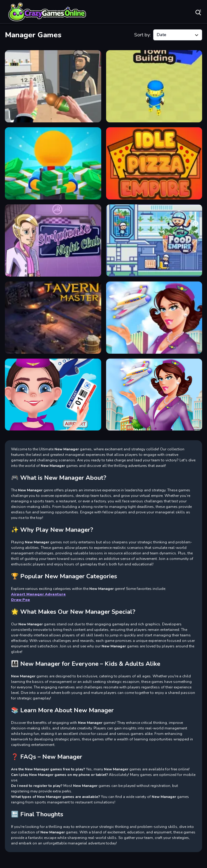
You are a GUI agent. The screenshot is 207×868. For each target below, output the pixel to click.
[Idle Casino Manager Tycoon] (53, 163)
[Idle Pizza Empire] (154, 163)
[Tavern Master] (53, 318)
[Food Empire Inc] (154, 240)
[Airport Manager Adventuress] (53, 395)
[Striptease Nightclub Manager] (53, 240)
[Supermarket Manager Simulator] (53, 86)
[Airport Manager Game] (154, 318)
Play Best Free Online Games (47, 12)
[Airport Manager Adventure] (154, 395)
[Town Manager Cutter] (154, 86)
